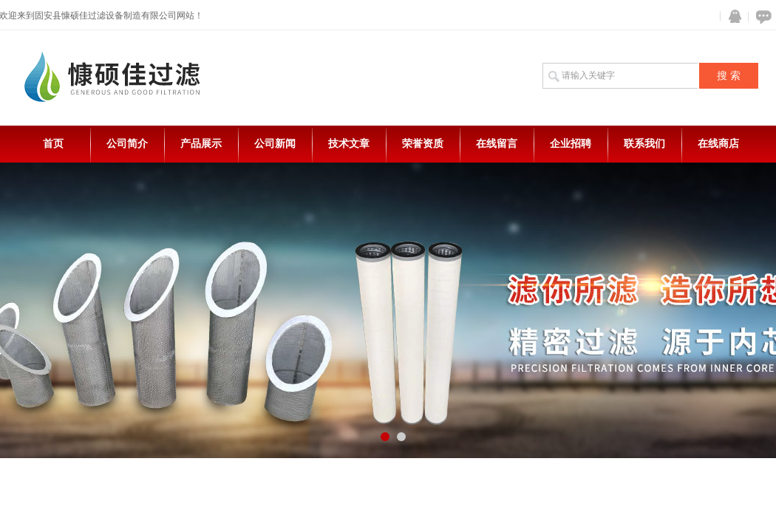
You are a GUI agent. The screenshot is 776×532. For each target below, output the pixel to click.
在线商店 (718, 144)
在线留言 (497, 144)
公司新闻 (275, 144)
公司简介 (127, 144)
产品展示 (201, 144)
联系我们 (644, 144)
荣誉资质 (423, 144)
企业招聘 (571, 144)
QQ (732, 17)
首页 (53, 144)
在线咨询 (761, 17)
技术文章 (349, 144)
